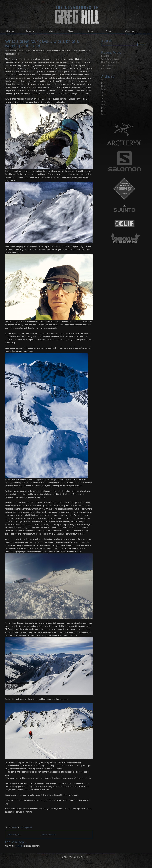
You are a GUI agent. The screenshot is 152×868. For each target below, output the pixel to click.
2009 (103, 105)
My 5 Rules (106, 68)
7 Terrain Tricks (108, 65)
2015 (103, 86)
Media (30, 31)
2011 (103, 99)
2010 (103, 102)
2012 (103, 95)
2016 (103, 83)
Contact (130, 31)
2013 (103, 92)
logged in (20, 846)
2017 (103, 80)
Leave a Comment (48, 835)
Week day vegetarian (110, 59)
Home (10, 31)
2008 (103, 108)
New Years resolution (110, 62)
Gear (71, 31)
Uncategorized (26, 828)
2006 (103, 114)
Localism (105, 56)
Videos (51, 31)
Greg (15, 828)
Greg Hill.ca (76, 14)
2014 (103, 89)
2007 (103, 111)
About (110, 31)
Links (90, 31)
